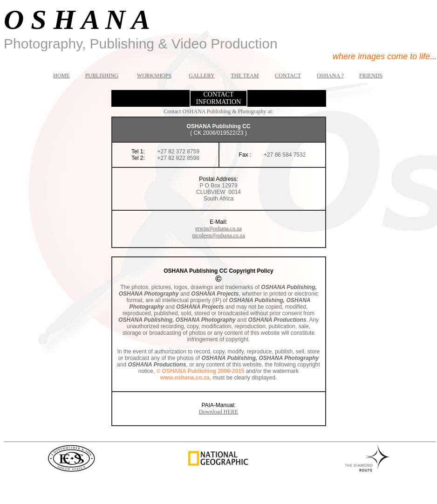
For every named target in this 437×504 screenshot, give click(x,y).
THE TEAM (245, 76)
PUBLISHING (102, 76)
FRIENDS (371, 76)
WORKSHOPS (154, 76)
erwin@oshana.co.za (218, 228)
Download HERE (218, 412)
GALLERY (201, 76)
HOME (61, 76)
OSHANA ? (330, 76)
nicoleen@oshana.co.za (219, 235)
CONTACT (288, 76)
